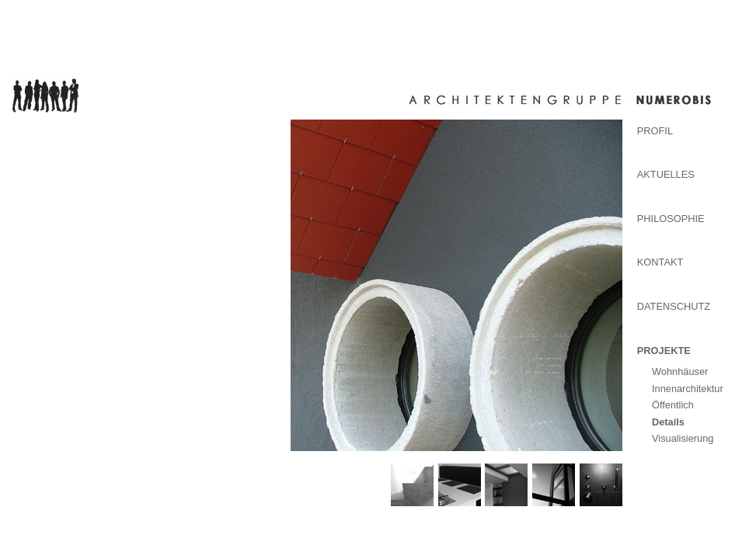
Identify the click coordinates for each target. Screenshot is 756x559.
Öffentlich (673, 405)
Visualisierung (683, 438)
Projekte (664, 351)
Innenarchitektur (688, 389)
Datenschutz (674, 306)
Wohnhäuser (680, 372)
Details (668, 422)
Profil (655, 131)
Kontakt (660, 262)
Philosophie (671, 219)
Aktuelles (666, 174)
